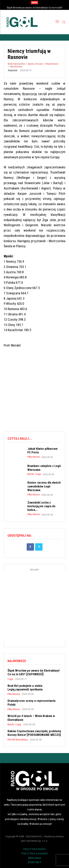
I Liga (10, 679)
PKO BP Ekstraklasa (18, 740)
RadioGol (13, 70)
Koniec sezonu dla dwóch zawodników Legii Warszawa (44, 486)
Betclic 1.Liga (34, 474)
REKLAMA (34, 858)
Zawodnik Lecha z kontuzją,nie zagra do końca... (41, 506)
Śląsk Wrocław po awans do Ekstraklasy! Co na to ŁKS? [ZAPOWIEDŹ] (34, 672)
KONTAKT (35, 862)
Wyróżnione (16, 67)
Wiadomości (52, 64)
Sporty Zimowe (35, 64)
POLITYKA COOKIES (35, 853)
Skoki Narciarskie (16, 64)
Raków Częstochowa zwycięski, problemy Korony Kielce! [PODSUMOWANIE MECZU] (34, 733)
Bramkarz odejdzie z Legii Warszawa (44, 468)
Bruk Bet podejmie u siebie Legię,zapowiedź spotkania (25, 688)
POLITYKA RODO (35, 849)
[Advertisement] (34, 390)
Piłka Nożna (34, 457)
